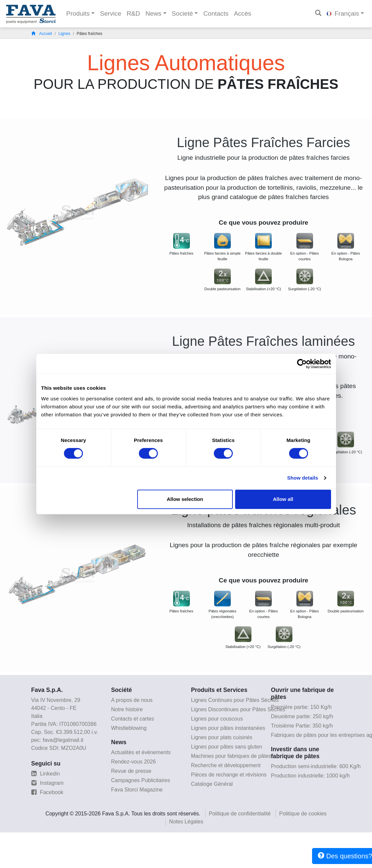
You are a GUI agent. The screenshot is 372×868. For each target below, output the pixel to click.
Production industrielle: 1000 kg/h (311, 776)
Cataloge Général (212, 784)
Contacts (216, 13)
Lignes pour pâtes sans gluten (227, 747)
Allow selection (185, 499)
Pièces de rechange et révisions (229, 775)
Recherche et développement (226, 765)
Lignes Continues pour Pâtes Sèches (235, 700)
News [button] (154, 13)
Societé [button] (183, 13)
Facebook (47, 792)
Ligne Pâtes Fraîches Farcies (263, 142)
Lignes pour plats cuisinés (222, 737)
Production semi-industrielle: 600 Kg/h (316, 766)
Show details (303, 478)
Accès (242, 13)
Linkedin (46, 774)
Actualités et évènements (141, 752)
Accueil (42, 34)
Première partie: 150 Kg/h (301, 707)
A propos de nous (132, 700)
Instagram (48, 783)
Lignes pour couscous (217, 719)
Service (111, 13)
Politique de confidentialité (240, 814)
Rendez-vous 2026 (134, 762)
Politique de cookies (303, 814)
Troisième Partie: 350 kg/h (302, 726)
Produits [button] (78, 13)
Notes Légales (186, 822)
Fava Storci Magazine (137, 790)
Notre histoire (127, 709)
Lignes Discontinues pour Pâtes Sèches (238, 709)
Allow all (283, 499)
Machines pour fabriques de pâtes (231, 756)
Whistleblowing (129, 728)
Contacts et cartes (133, 719)
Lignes (64, 34)
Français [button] (343, 13)
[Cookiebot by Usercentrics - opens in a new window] (302, 364)
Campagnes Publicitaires (141, 780)
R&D (133, 13)
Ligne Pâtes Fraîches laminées (264, 341)
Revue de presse (131, 771)
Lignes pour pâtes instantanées (228, 728)
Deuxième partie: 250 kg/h (302, 716)
